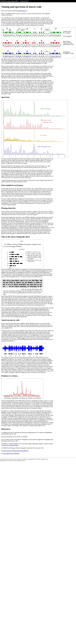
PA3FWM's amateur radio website (9, 1)
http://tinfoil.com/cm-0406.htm (11, 454)
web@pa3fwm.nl (22, 11)
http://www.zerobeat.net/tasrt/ (11, 445)
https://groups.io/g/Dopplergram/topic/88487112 (16, 451)
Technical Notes (24, 1)
